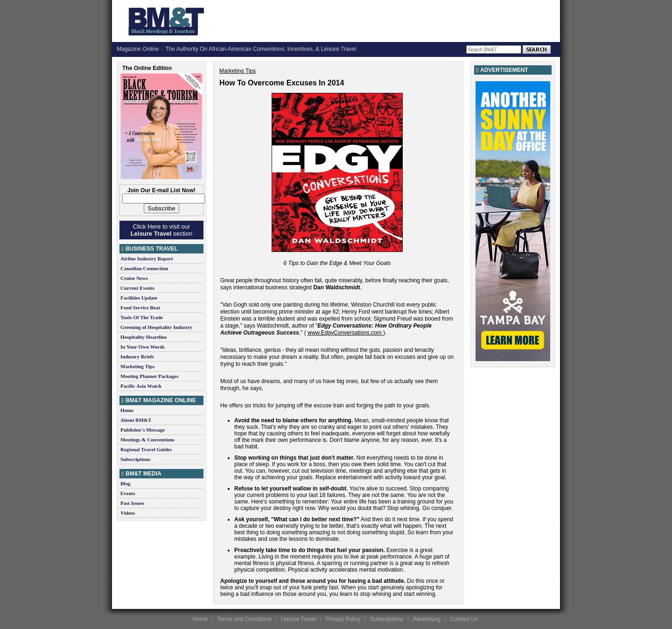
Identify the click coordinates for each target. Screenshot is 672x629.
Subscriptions (135, 459)
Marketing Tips (137, 366)
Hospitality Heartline (143, 337)
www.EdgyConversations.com (345, 333)
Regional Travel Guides (146, 449)
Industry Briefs (137, 356)
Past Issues (132, 503)
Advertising (427, 619)
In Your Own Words (143, 347)
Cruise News (134, 278)
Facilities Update (139, 298)
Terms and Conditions (244, 619)
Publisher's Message (143, 430)
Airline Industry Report (147, 259)
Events (128, 493)
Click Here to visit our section (161, 230)
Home (127, 410)
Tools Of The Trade (142, 317)
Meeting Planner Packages (149, 376)
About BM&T (136, 420)
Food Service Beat (140, 308)
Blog (125, 483)
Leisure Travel (298, 619)
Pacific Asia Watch (141, 386)
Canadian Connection (144, 268)
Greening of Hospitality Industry (156, 327)
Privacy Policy (343, 619)
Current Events (137, 288)
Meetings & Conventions (147, 440)
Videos (128, 513)
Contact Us (464, 619)
